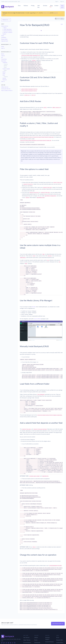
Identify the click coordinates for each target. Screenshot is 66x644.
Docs (19, 6)
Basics (3, 54)
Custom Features (49, 642)
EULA (58, 638)
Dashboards (37, 643)
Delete (4, 72)
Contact (56, 6)
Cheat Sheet (4, 59)
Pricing (33, 6)
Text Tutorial (26, 638)
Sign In (57, 2)
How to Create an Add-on (7, 91)
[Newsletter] (10, 643)
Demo (3, 36)
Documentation (27, 643)
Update (8, 69)
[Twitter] (4, 643)
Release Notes (4, 39)
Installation (4, 37)
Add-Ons (39, 6)
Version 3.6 (5, 20)
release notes (46, 13)
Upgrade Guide (5, 41)
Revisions (5, 80)
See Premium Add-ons (58, 624)
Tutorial (3, 56)
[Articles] (15, 643)
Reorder (4, 78)
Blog (51, 6)
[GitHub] (2, 643)
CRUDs (36, 638)
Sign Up (62, 2)
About (3, 47)
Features (26, 6)
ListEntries (5, 63)
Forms (36, 640)
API (2, 57)
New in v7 (62, 7)
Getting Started (5, 26)
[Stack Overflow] (8, 643)
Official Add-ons (5, 87)
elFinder (34, 307)
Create (4, 69)
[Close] (63, 13)
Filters (5, 67)
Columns (6, 64)
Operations (4, 61)
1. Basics (5, 28)
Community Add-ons (6, 89)
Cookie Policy (60, 643)
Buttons (5, 66)
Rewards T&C (60, 640)
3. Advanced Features (7, 31)
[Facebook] (6, 643)
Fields (5, 70)
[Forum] (13, 643)
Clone (4, 74)
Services (45, 6)
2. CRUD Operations (7, 29)
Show (4, 75)
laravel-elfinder (37, 319)
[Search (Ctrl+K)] (60, 19)
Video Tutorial (27, 640)
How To (3, 48)
